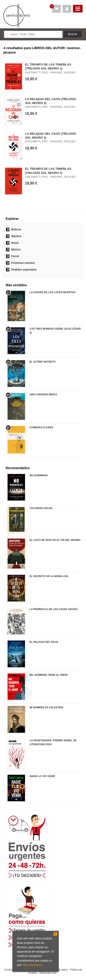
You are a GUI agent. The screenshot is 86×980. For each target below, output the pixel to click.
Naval (15, 243)
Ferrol (15, 256)
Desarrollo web (48, 973)
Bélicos (16, 229)
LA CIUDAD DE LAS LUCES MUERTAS (52, 292)
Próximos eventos (23, 263)
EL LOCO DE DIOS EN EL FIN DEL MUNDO (55, 540)
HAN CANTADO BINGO (43, 394)
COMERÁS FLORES (41, 427)
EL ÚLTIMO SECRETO (42, 362)
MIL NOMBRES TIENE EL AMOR (49, 675)
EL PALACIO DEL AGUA (44, 642)
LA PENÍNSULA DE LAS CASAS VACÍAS (53, 609)
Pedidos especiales (24, 270)
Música (16, 250)
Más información (33, 965)
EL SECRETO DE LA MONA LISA (49, 576)
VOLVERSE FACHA (41, 508)
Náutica (16, 236)
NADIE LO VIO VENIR (42, 776)
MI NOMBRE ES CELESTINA (46, 707)
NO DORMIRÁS (38, 475)
